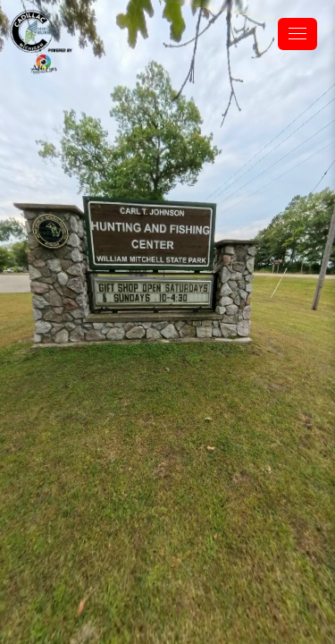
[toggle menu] (297, 34)
